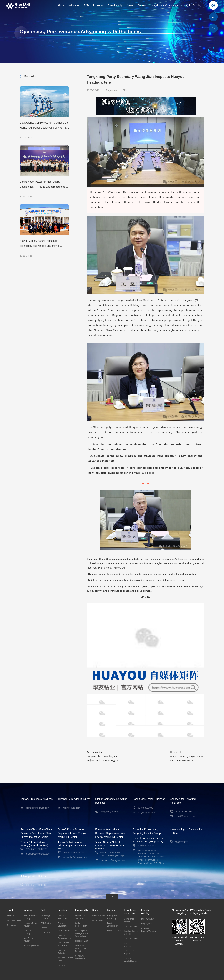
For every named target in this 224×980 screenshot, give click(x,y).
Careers (142, 5)
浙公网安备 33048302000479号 (61, 975)
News (130, 5)
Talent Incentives (114, 924)
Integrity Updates (148, 917)
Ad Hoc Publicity (65, 924)
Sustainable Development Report (81, 942)
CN (213, 28)
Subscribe (62, 959)
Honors (44, 921)
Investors (98, 5)
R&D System (46, 917)
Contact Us (12, 919)
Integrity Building (192, 5)
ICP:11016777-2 (84, 975)
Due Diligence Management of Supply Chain (82, 927)
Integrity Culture (148, 913)
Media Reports (98, 914)
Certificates (45, 926)
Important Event (82, 935)
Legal (199, 975)
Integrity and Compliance (165, 5)
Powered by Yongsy (102, 975)
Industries (74, 5)
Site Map (213, 975)
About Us (11, 909)
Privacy (205, 975)
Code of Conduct (131, 920)
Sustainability (115, 5)
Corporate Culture (14, 914)
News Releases (99, 909)
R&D (86, 5)
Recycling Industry (31, 939)
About (61, 5)
